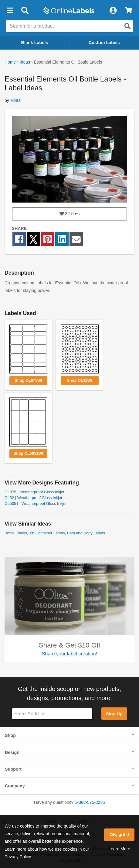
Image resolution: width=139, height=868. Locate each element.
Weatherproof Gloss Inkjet (42, 492)
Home (10, 62)
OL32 (9, 498)
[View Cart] (129, 11)
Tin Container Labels (47, 533)
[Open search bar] (25, 11)
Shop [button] (10, 735)
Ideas (25, 62)
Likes (70, 214)
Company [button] (15, 786)
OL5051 (12, 503)
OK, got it (119, 835)
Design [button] (12, 752)
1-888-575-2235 (90, 802)
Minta (15, 100)
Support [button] (13, 769)
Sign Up (114, 714)
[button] (10, 11)
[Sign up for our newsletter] (52, 714)
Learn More (119, 849)
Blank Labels (35, 43)
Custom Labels (104, 43)
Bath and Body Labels (86, 533)
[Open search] (127, 26)
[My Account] (113, 11)
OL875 (10, 492)
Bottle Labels (16, 533)
